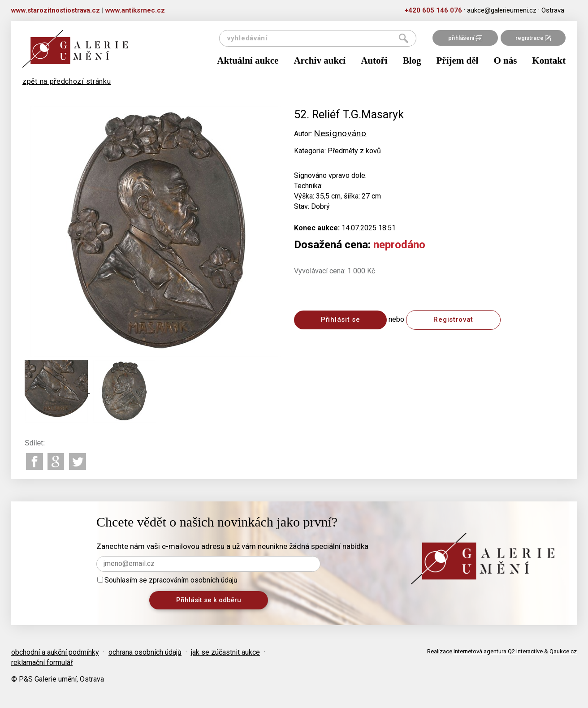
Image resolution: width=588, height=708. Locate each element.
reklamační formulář (42, 663)
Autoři (374, 60)
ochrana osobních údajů (145, 652)
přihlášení (465, 38)
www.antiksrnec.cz (135, 10)
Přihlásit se (340, 319)
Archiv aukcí (320, 60)
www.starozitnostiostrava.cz (56, 10)
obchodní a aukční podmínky (55, 652)
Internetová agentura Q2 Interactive (498, 651)
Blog (412, 60)
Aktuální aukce (248, 60)
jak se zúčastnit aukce (225, 652)
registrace (533, 38)
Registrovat (453, 319)
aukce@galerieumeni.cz (502, 10)
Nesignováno (340, 133)
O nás (505, 60)
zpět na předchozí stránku (67, 81)
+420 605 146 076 (433, 10)
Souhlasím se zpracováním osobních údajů (167, 580)
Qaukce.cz (563, 651)
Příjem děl (458, 60)
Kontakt (549, 60)
